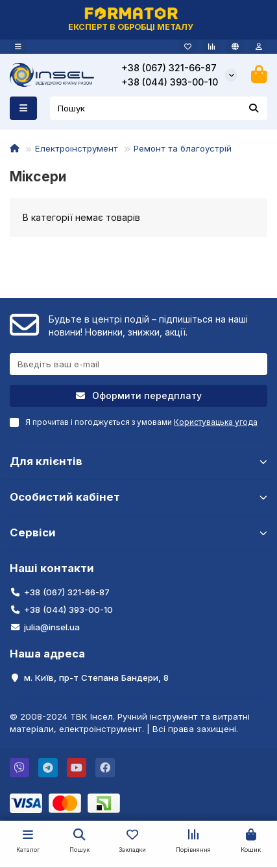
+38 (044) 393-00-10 (170, 82)
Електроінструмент (77, 148)
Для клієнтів (138, 461)
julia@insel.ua (52, 627)
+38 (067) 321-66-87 (169, 68)
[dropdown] (18, 47)
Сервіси (138, 532)
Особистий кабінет (138, 497)
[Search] (159, 108)
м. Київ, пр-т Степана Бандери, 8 (96, 678)
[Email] (138, 364)
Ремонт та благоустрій (183, 148)
